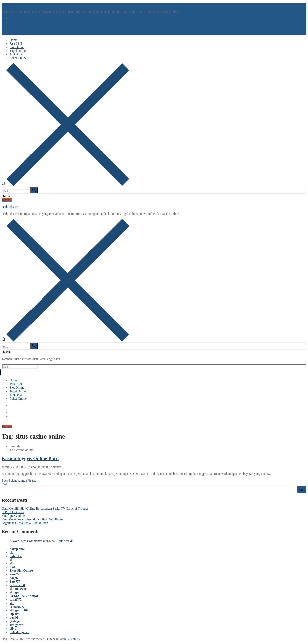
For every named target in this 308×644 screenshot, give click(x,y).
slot (12, 553)
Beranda (15, 446)
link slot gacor (19, 632)
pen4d (14, 618)
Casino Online (36, 467)
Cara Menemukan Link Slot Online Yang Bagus (32, 519)
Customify (73, 639)
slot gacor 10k (19, 610)
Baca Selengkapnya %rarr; (19, 481)
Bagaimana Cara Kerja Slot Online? (25, 523)
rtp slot (15, 614)
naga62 (15, 578)
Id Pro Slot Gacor (13, 512)
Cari (4, 484)
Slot (12, 567)
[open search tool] (65, 185)
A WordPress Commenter (26, 541)
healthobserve (11, 5)
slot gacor (16, 592)
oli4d (13, 628)
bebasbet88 (17, 585)
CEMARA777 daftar (24, 596)
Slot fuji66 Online (13, 516)
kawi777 (15, 574)
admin (6, 467)
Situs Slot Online (21, 571)
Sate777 (15, 581)
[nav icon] (7, 196)
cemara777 (17, 607)
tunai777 (16, 600)
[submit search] (34, 190)
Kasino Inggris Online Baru (30, 458)
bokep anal (17, 549)
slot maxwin (18, 589)
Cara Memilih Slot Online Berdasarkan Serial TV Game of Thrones (45, 509)
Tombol (7, 200)
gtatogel (15, 621)
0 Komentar (53, 467)
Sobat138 (16, 556)
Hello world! (65, 541)
